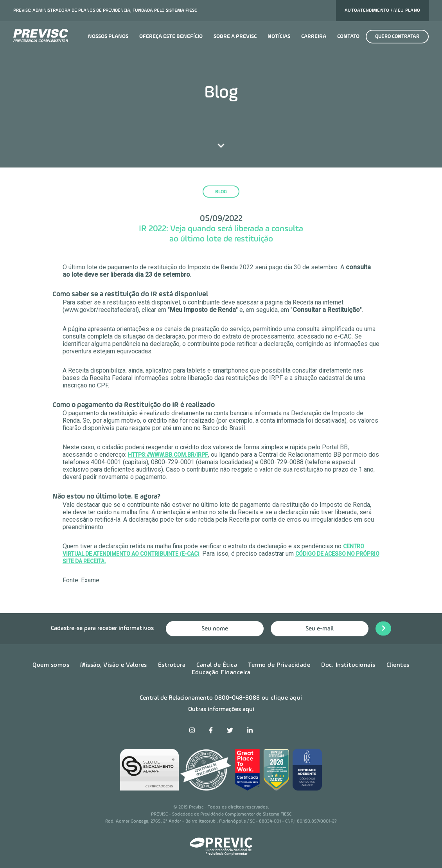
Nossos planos (108, 36)
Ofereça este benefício (171, 36)
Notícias (279, 36)
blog (221, 192)
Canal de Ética (217, 665)
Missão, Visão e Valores (114, 665)
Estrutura (172, 665)
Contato (348, 36)
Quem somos (51, 665)
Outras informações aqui (221, 710)
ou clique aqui (282, 698)
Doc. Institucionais (348, 665)
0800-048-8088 (237, 698)
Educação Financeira (221, 673)
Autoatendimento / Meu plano (382, 11)
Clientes (398, 665)
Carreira (314, 36)
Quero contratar (397, 37)
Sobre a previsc (235, 36)
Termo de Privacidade (279, 665)
